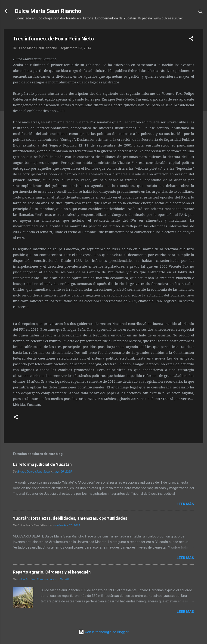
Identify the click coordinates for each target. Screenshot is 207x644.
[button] (191, 39)
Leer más (185, 504)
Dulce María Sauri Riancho (48, 11)
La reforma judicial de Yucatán (42, 464)
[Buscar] (201, 13)
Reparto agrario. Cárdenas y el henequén (52, 572)
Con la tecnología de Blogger (103, 632)
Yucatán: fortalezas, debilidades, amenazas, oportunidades (70, 518)
